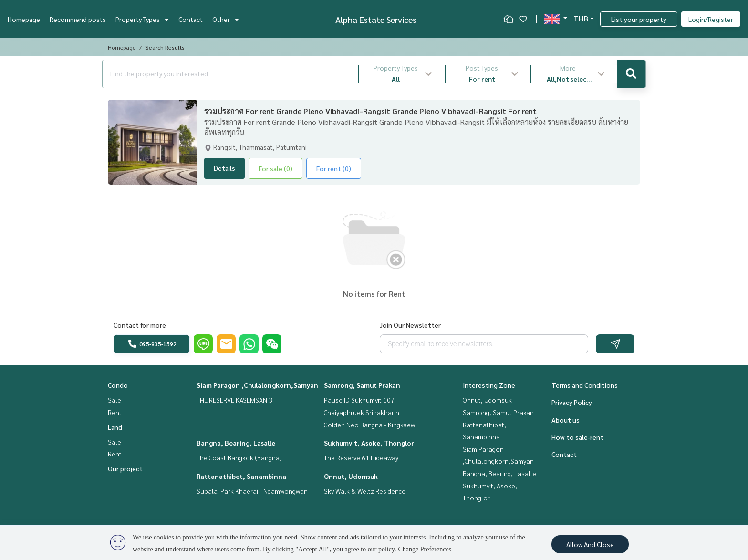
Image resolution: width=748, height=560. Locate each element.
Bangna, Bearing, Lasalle (236, 443)
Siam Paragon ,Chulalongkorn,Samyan (257, 385)
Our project (125, 468)
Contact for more (140, 325)
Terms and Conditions (585, 385)
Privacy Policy (572, 402)
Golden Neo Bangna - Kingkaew (369, 425)
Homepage (24, 19)
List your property (639, 19)
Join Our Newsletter (410, 325)
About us (566, 420)
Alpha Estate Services (376, 19)
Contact (191, 19)
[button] (402, 74)
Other (226, 19)
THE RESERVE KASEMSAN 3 (234, 400)
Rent (115, 412)
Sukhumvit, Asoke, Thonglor (369, 443)
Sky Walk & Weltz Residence (365, 491)
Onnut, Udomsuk (351, 476)
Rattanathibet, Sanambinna (241, 476)
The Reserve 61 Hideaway (361, 457)
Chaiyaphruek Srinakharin (362, 412)
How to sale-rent (577, 437)
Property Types (142, 19)
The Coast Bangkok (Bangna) (239, 457)
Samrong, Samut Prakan (362, 385)
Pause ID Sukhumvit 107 (359, 400)
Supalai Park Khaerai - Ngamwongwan (252, 491)
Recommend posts (78, 19)
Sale (114, 400)
